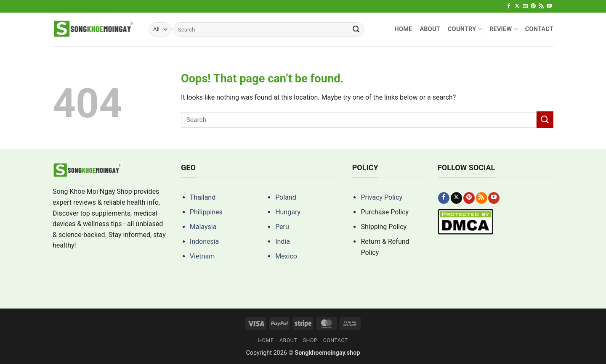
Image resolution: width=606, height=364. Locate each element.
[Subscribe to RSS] (541, 6)
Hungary (288, 212)
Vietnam (202, 256)
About (430, 29)
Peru (282, 227)
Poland (286, 197)
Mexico (286, 256)
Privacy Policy (381, 197)
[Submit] (356, 29)
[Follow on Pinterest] (533, 6)
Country (465, 29)
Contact (539, 29)
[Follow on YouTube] (549, 6)
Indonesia (205, 241)
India (283, 241)
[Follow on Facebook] (509, 6)
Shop (310, 340)
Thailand (203, 197)
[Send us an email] (525, 6)
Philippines (206, 212)
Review (504, 29)
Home (403, 29)
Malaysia (203, 227)
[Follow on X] (517, 6)
